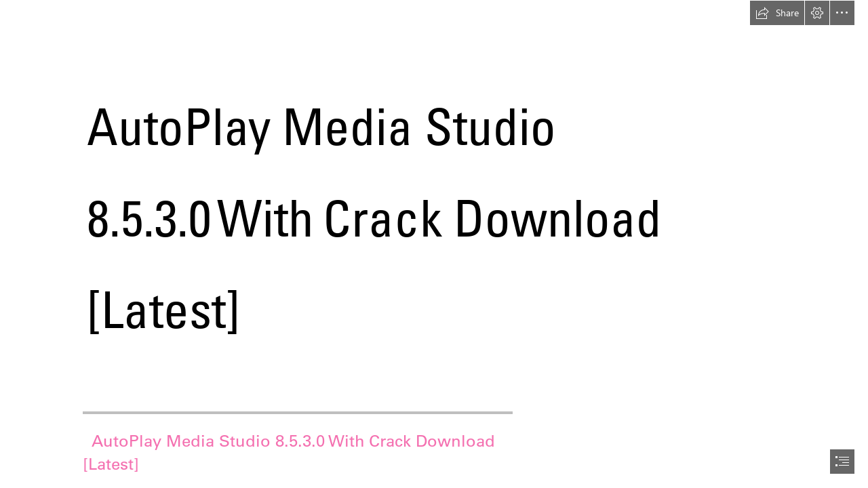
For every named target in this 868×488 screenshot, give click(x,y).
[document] (434, 244)
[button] (777, 13)
